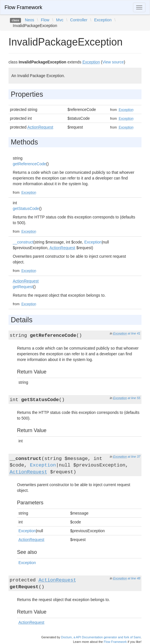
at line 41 (134, 333)
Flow (45, 20)
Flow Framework (23, 7)
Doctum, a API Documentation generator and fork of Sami (101, 637)
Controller (79, 20)
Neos (30, 20)
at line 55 (134, 398)
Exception (103, 20)
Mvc (60, 20)
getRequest (23, 287)
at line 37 (134, 457)
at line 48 (134, 578)
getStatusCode (26, 209)
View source (113, 62)
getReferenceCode (29, 164)
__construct (23, 242)
